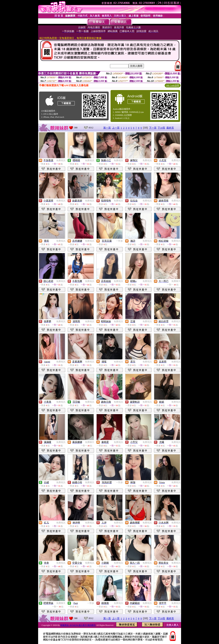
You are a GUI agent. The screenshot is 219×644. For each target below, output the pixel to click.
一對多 (120, 241)
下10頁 (161, 128)
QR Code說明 (173, 85)
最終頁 (170, 128)
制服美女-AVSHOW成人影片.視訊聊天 (78, 625)
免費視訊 (61, 160)
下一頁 (153, 128)
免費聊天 (176, 281)
